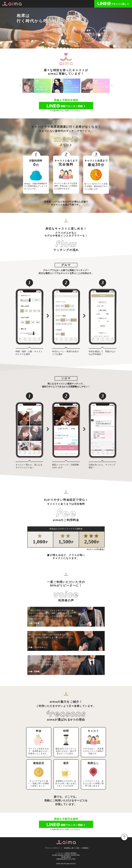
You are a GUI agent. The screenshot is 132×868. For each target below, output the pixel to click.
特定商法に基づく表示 (72, 848)
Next (112, 86)
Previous (20, 86)
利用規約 (85, 848)
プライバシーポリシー (52, 848)
